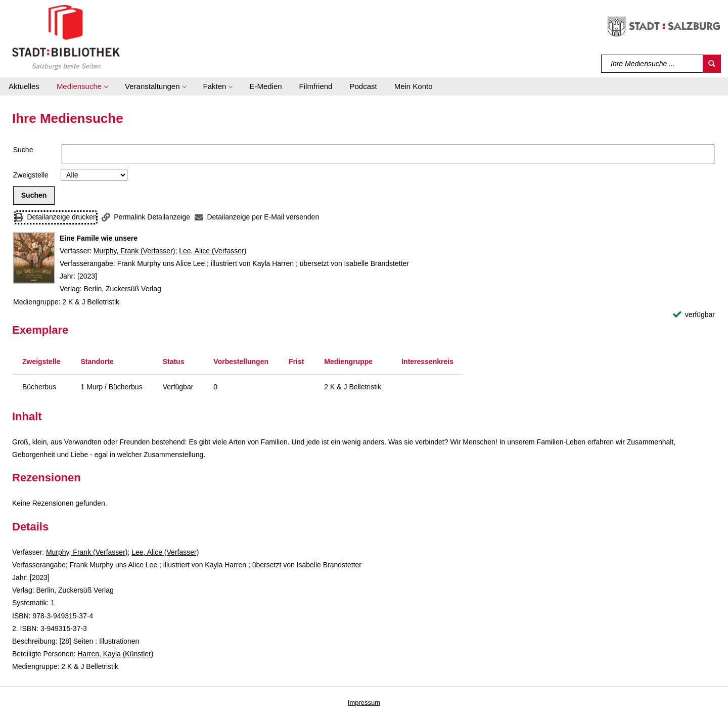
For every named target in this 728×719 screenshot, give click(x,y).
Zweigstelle (31, 175)
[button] (82, 86)
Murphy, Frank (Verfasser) (134, 251)
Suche (23, 150)
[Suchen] (712, 64)
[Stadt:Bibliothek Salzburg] (66, 37)
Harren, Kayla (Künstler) (115, 654)
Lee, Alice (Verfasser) (213, 251)
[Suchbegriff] (652, 64)
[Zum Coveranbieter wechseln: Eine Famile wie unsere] (34, 258)
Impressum (364, 703)
